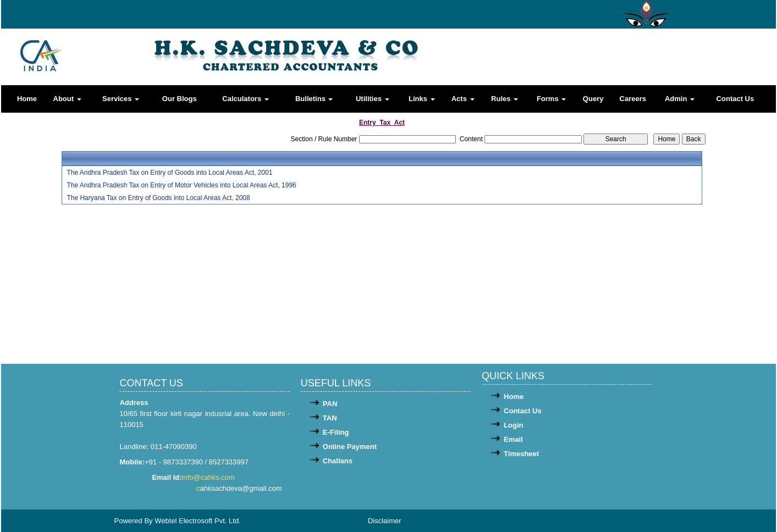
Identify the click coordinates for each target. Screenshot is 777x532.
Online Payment (350, 447)
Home (27, 99)
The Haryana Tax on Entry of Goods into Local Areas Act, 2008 (158, 198)
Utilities (373, 99)
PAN (330, 404)
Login (513, 425)
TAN (330, 418)
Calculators (245, 99)
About (67, 99)
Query (593, 99)
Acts (463, 99)
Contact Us (735, 99)
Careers (633, 99)
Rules (505, 99)
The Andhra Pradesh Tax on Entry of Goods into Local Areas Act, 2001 (169, 173)
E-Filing (336, 432)
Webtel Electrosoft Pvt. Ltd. (198, 521)
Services (121, 99)
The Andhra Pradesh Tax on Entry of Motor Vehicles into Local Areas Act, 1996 (181, 185)
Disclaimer (385, 521)
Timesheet (521, 454)
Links (422, 99)
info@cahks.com (210, 477)
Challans (338, 461)
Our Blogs (180, 99)
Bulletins (314, 99)
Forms (551, 99)
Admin (680, 99)
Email (513, 439)
